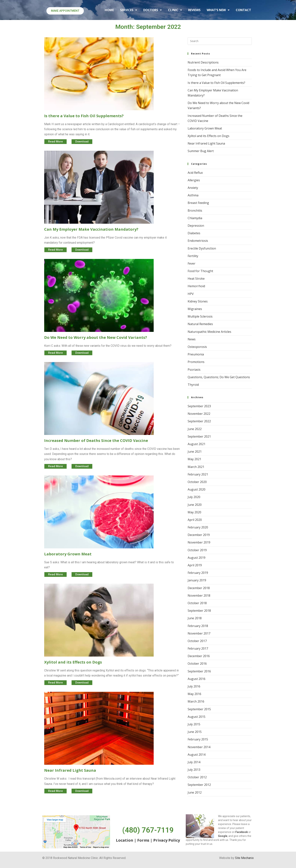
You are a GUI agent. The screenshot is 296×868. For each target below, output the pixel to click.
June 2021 (195, 452)
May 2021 (194, 459)
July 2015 (194, 724)
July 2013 (194, 770)
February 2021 (198, 474)
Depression (196, 226)
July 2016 (194, 686)
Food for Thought (200, 271)
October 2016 (197, 664)
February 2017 (198, 648)
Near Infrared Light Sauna (206, 143)
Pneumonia (196, 354)
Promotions (196, 362)
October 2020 (197, 482)
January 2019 (197, 580)
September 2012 (199, 785)
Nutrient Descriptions (203, 62)
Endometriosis (198, 241)
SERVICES (129, 10)
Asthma (193, 195)
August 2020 (197, 489)
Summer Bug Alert (201, 151)
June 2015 (195, 732)
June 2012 (195, 792)
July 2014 (194, 762)
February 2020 (198, 527)
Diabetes (194, 233)
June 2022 (195, 429)
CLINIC (175, 10)
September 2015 (199, 709)
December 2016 (199, 656)
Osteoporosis (197, 347)
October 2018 (197, 603)
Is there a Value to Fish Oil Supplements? (216, 83)
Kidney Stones (198, 301)
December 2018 (199, 588)
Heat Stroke (196, 279)
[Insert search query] (220, 41)
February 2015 (198, 739)
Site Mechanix (244, 858)
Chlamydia (195, 218)
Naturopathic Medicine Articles (209, 332)
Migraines (195, 309)
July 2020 (194, 497)
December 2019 (199, 535)
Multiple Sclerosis (200, 316)
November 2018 (199, 596)
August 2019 (197, 558)
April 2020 (195, 520)
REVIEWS (194, 10)
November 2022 (199, 414)
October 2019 (197, 550)
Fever (192, 263)
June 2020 (195, 505)
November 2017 (199, 633)
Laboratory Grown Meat (205, 128)
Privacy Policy (167, 840)
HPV (191, 294)
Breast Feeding (198, 203)
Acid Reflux (195, 173)
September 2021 (199, 436)
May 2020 (194, 512)
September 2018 (199, 611)
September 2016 (199, 671)
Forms (143, 840)
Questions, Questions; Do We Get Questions (219, 377)
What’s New (218, 10)
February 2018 (198, 626)
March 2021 (196, 467)
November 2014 (199, 747)
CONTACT (243, 10)
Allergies (194, 180)
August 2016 (197, 679)
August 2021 (197, 444)
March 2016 (196, 701)
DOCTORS (153, 10)
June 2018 (195, 618)
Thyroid (193, 385)
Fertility (193, 256)
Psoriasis (194, 370)
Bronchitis (195, 210)
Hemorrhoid (196, 286)
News (192, 339)
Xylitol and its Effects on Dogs (209, 136)
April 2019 (195, 565)
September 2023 (199, 406)
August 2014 (197, 755)
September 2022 (199, 421)
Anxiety (193, 188)
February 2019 (198, 573)
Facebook (242, 832)
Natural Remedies (200, 324)
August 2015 (197, 717)
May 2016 (194, 694)
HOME (109, 10)
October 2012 (197, 777)
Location (125, 840)
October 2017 (197, 641)
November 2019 (199, 542)
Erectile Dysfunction (202, 248)
